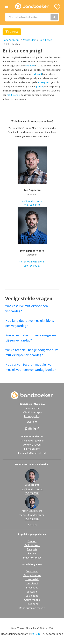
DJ (39, 66)
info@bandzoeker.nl (36, 453)
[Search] (32, 17)
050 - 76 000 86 (32, 205)
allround (38, 74)
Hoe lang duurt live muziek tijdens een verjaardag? (30, 323)
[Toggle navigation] (7, 6)
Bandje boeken (32, 575)
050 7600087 (32, 519)
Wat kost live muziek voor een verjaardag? (27, 308)
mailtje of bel (14, 95)
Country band (32, 600)
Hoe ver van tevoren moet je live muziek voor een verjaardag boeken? (31, 367)
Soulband (32, 592)
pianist (40, 87)
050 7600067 (34, 449)
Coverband (32, 571)
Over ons (32, 422)
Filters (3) (12, 32)
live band (30, 66)
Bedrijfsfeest (32, 545)
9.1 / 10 (36, 634)
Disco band (32, 604)
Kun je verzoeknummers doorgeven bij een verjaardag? (31, 338)
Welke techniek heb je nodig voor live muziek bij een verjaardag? (32, 352)
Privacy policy (32, 416)
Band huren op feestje (32, 608)
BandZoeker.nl (11, 40)
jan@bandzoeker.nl (32, 201)
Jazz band (32, 583)
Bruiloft (32, 541)
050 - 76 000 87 (32, 266)
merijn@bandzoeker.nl (32, 261)
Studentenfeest (32, 557)
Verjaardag (29, 40)
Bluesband (32, 587)
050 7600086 (32, 493)
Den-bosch (46, 40)
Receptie (32, 549)
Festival (32, 553)
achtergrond (44, 82)
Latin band (32, 596)
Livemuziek (32, 579)
